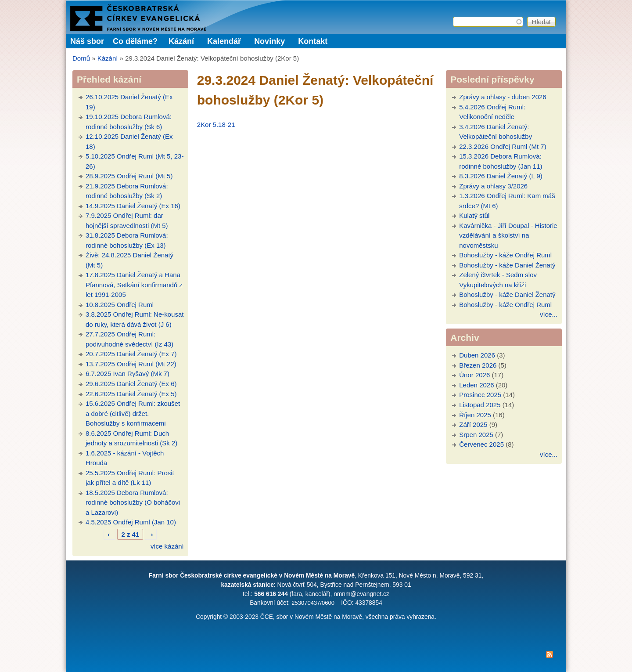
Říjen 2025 (475, 415)
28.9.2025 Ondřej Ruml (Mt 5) (129, 176)
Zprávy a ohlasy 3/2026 (493, 186)
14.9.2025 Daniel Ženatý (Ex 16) (133, 206)
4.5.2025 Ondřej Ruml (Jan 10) (131, 522)
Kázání (181, 41)
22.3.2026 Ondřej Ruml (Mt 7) (503, 146)
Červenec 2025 (481, 444)
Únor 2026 (474, 375)
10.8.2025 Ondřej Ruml (120, 305)
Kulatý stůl (474, 215)
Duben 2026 (477, 355)
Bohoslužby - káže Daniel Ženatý (507, 265)
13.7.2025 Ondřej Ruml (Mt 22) (131, 364)
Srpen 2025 (476, 435)
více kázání (167, 546)
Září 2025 (473, 425)
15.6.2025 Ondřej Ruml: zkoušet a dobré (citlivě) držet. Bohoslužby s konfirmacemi (133, 413)
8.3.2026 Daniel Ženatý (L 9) (501, 176)
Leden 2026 (476, 385)
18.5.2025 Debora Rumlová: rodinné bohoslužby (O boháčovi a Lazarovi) (133, 502)
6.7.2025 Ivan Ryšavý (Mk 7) (127, 374)
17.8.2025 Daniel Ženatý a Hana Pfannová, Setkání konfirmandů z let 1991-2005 (134, 285)
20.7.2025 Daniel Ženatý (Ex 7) (131, 354)
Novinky (269, 41)
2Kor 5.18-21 (216, 125)
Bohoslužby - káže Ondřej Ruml (505, 255)
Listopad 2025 (480, 405)
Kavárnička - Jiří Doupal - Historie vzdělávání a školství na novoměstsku (508, 235)
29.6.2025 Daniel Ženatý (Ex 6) (131, 384)
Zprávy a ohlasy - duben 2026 (503, 97)
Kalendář (224, 41)
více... (549, 314)
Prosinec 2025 (480, 395)
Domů (81, 58)
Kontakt (313, 41)
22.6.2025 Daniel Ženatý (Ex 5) (131, 394)
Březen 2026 (478, 365)
